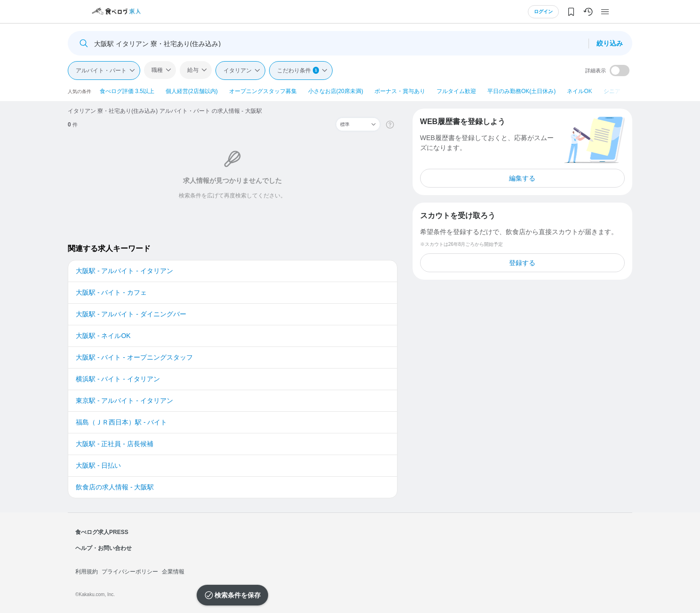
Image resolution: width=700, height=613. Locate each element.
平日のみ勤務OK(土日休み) (521, 91)
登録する (522, 263)
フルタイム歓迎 (456, 91)
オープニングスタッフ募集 (263, 91)
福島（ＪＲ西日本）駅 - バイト (121, 422)
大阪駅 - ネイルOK (103, 336)
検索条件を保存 (238, 595)
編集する (522, 178)
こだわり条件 (298, 70)
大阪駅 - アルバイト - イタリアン (124, 271)
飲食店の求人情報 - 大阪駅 (115, 487)
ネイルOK (579, 91)
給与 (193, 70)
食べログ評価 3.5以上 (127, 91)
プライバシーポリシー (130, 572)
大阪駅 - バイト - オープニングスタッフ (134, 357)
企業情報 (173, 572)
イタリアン (238, 71)
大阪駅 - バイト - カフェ (111, 292)
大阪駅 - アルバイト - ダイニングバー (131, 314)
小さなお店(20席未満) (336, 91)
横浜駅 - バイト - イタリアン (118, 379)
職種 (157, 70)
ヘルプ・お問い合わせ (103, 548)
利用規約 (87, 572)
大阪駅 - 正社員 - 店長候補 (115, 444)
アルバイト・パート (101, 71)
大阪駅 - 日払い (98, 465)
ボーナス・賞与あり (400, 91)
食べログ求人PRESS (102, 532)
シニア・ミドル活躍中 (632, 91)
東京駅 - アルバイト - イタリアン (124, 401)
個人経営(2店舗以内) (192, 91)
